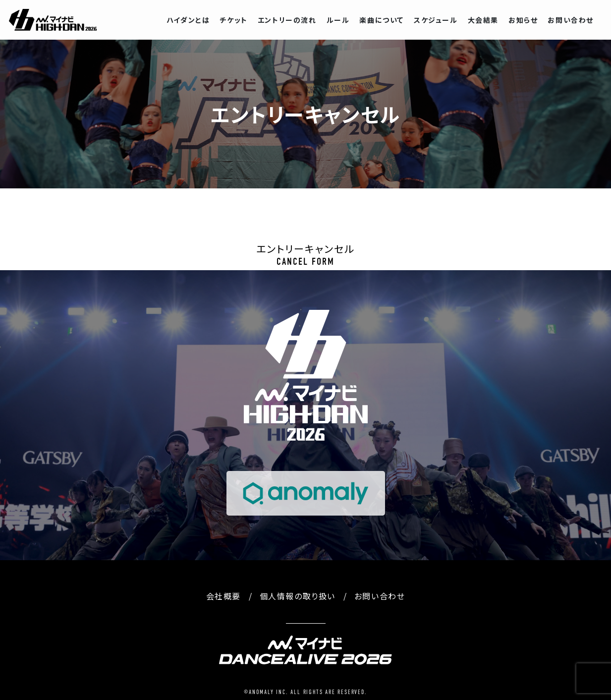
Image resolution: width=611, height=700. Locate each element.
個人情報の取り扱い (298, 596)
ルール (338, 20)
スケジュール (436, 20)
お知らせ (523, 20)
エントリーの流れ (287, 20)
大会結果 (483, 20)
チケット (233, 20)
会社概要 (223, 596)
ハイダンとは (188, 20)
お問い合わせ (571, 20)
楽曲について (382, 20)
